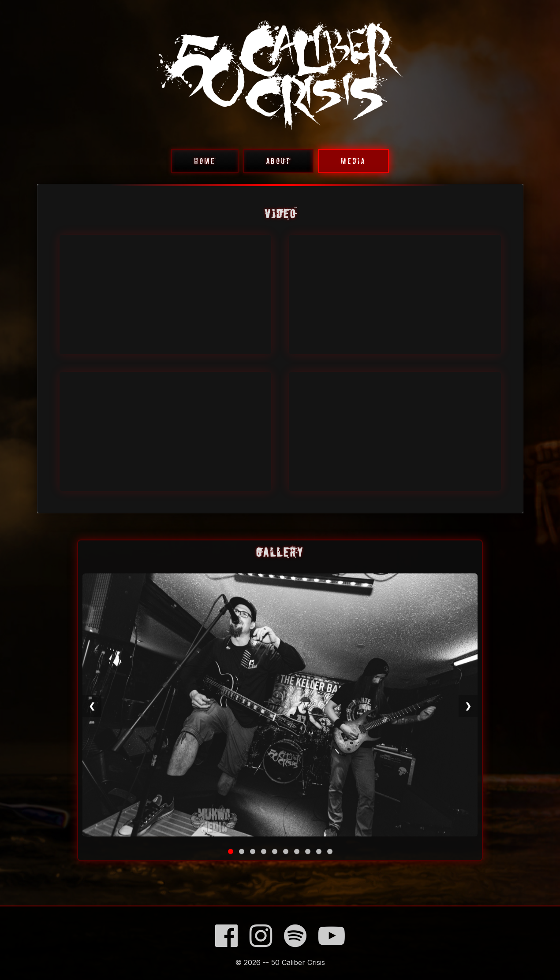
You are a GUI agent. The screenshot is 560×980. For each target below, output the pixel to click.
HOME (205, 161)
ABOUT (278, 161)
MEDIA (353, 161)
